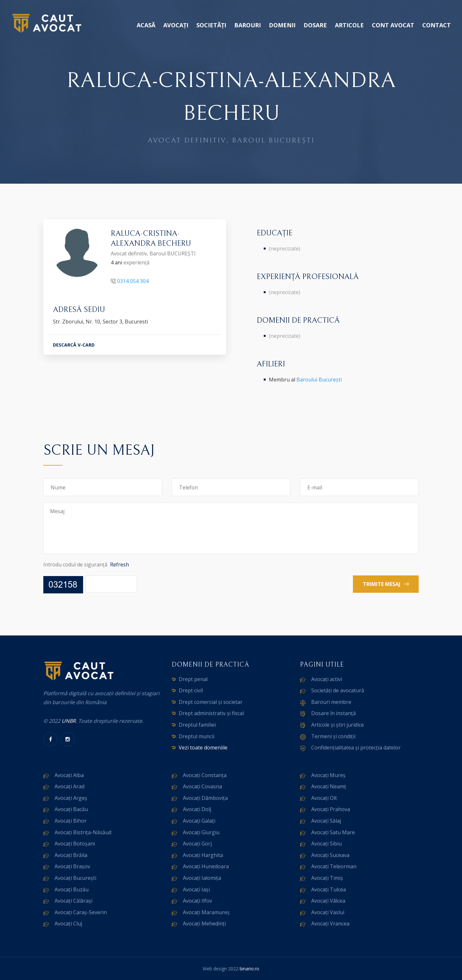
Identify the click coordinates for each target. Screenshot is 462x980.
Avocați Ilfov (197, 901)
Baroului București (319, 380)
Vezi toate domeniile (203, 748)
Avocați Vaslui (328, 912)
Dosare (315, 25)
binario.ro (249, 969)
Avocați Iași (196, 889)
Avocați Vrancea (330, 923)
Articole (349, 25)
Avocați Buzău (72, 889)
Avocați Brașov (72, 866)
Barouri (248, 25)
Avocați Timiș (327, 878)
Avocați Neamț (329, 786)
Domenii (282, 25)
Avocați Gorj (197, 844)
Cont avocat (393, 25)
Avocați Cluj (68, 923)
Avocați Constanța (205, 775)
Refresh (120, 564)
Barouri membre (331, 702)
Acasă (146, 25)
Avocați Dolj (197, 809)
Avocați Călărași (73, 901)
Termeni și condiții (333, 736)
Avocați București (75, 878)
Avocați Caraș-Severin (81, 912)
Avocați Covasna (202, 786)
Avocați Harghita (203, 855)
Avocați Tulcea (329, 889)
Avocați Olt (324, 798)
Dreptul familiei (197, 725)
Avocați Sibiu (326, 844)
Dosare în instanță (334, 713)
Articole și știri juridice (338, 725)
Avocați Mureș (328, 775)
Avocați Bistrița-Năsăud (83, 832)
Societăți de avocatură (338, 690)
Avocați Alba (69, 775)
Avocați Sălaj (326, 821)
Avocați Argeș (71, 798)
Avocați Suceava (330, 855)
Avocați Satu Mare (333, 832)
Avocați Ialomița (202, 878)
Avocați (176, 25)
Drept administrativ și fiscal (211, 713)
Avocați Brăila (71, 855)
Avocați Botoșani (75, 844)
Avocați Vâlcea (328, 901)
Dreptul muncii (197, 736)
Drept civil (191, 690)
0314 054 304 (133, 282)
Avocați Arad (69, 786)
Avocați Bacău (71, 809)
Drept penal (193, 679)
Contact (436, 25)
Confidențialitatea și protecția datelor (356, 748)
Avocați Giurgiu (201, 832)
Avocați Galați (199, 821)
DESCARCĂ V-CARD (74, 346)
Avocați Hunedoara (206, 866)
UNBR (69, 721)
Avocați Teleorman (334, 866)
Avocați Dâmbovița (205, 798)
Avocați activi (327, 679)
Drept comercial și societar (211, 702)
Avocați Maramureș (206, 912)
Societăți (211, 25)
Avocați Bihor (71, 821)
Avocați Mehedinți (204, 923)
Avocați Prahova (331, 809)
